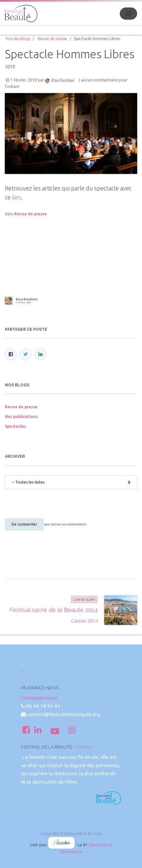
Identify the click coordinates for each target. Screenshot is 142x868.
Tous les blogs (17, 39)
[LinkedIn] (40, 354)
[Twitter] (25, 354)
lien (16, 197)
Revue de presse (52, 39)
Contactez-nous (39, 698)
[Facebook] (11, 354)
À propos (83, 747)
